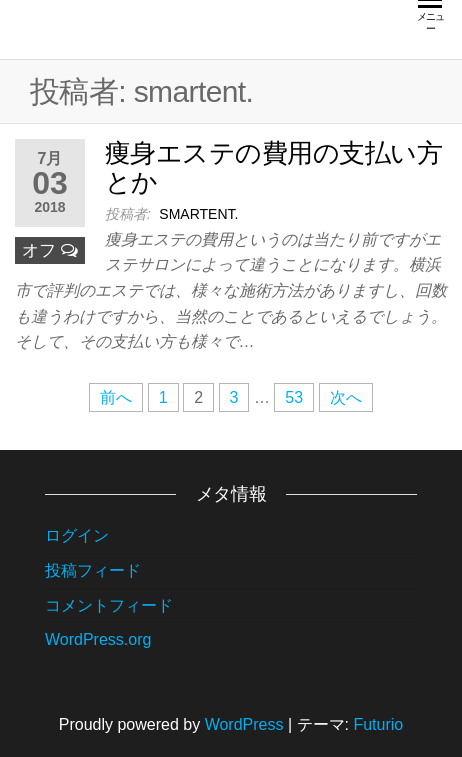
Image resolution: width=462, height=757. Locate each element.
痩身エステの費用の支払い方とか (273, 167)
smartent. (198, 214)
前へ (116, 397)
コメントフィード (109, 605)
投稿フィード (93, 570)
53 (294, 397)
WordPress (244, 724)
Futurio (378, 724)
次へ (346, 397)
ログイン (77, 535)
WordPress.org (98, 639)
